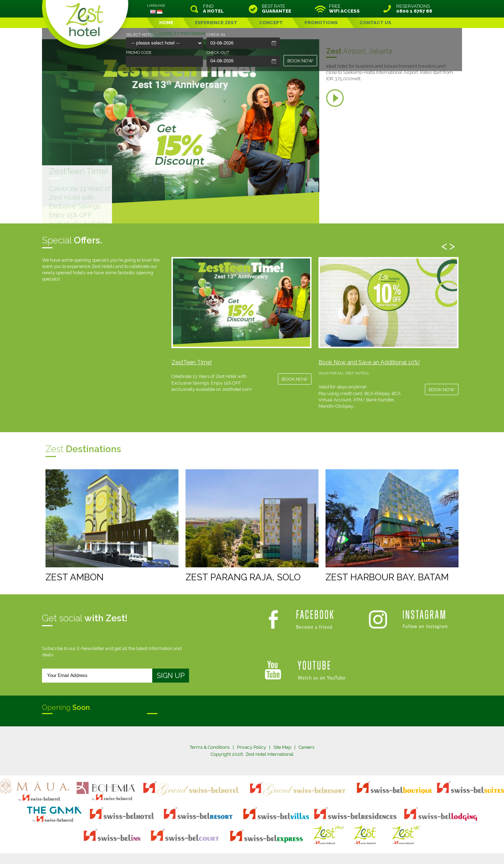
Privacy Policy (251, 747)
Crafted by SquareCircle (292, 851)
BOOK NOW (300, 61)
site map (229, 845)
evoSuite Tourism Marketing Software (230, 851)
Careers (306, 747)
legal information (255, 845)
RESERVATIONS (414, 9)
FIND (213, 9)
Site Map (282, 747)
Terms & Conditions (210, 747)
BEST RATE (276, 9)
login (279, 845)
